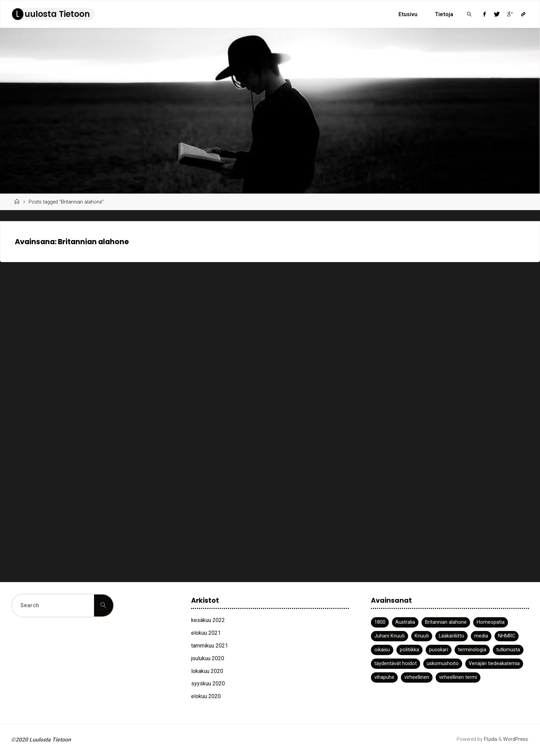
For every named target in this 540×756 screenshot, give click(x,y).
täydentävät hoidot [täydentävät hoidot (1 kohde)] (396, 664)
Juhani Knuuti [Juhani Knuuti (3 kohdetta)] (390, 636)
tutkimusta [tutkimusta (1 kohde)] (508, 650)
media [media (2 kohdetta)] (481, 636)
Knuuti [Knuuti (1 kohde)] (422, 636)
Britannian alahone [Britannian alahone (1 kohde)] (446, 622)
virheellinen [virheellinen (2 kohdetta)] (417, 677)
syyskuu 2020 (208, 683)
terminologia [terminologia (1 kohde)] (472, 650)
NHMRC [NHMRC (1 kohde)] (507, 636)
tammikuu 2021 (210, 646)
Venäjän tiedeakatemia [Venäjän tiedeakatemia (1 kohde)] (494, 664)
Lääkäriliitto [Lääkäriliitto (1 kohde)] (451, 636)
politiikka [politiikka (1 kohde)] (409, 650)
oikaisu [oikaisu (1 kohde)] (382, 650)
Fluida (490, 739)
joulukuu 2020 (208, 658)
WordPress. (516, 739)
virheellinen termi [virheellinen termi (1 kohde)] (458, 677)
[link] (469, 14)
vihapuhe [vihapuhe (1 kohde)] (384, 677)
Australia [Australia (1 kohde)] (405, 622)
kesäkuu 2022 (208, 620)
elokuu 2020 (206, 696)
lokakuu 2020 (207, 671)
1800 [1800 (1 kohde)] (380, 622)
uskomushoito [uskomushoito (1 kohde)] (443, 664)
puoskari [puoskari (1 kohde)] (439, 650)
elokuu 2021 (206, 633)
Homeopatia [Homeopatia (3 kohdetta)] (491, 622)
